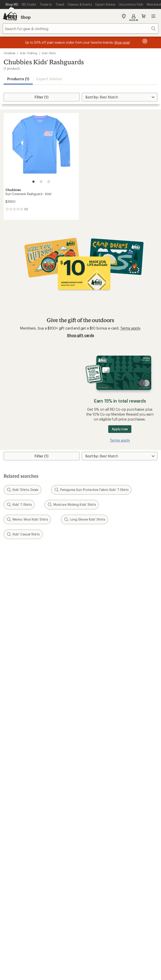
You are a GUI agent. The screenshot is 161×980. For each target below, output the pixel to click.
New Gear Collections (21, 769)
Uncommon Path (96, 776)
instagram (53, 884)
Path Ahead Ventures (100, 783)
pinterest (86, 884)
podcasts (108, 884)
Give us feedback (69, 555)
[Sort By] (120, 97)
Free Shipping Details (100, 743)
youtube (97, 884)
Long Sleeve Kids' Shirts (84, 519)
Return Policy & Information (105, 703)
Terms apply (130, 328)
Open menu (153, 16)
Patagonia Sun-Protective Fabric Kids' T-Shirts (91, 490)
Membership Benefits (21, 716)
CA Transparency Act (126, 943)
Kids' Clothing (29, 53)
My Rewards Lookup (20, 703)
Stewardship (93, 829)
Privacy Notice (95, 936)
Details (66, 577)
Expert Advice (49, 79)
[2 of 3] (41, 182)
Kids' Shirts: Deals (22, 490)
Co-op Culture (15, 809)
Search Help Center (20, 849)
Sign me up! (80, 608)
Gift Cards (12, 743)
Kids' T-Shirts (19, 505)
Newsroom (92, 816)
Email (7, 586)
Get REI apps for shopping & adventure (80, 897)
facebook (75, 884)
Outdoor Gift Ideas (19, 736)
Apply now (120, 429)
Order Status (93, 696)
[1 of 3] (33, 182)
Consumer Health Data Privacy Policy (46, 943)
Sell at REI (12, 816)
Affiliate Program (17, 823)
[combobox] (80, 29)
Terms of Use (23, 936)
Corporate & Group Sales (24, 829)
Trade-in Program (18, 783)
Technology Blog (96, 823)
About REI (91, 802)
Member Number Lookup (25, 762)
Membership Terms (57, 948)
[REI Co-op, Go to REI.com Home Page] (10, 16)
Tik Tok (64, 884)
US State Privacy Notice (130, 936)
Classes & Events (96, 769)
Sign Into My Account (22, 696)
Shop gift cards (80, 335)
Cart (143, 16)
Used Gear (12, 776)
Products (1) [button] (18, 79)
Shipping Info (94, 716)
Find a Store (13, 856)
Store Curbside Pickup (101, 709)
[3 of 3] (49, 182)
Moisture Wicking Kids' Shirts (72, 505)
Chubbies (9, 53)
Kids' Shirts (49, 53)
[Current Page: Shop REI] (12, 4)
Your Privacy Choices (59, 936)
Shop (26, 17)
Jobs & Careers (16, 802)
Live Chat (11, 863)
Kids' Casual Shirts (23, 534)
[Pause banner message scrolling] (144, 41)
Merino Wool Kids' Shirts (27, 519)
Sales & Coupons (97, 736)
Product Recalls (92, 943)
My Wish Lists (15, 709)
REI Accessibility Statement (98, 948)
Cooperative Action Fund (103, 809)
